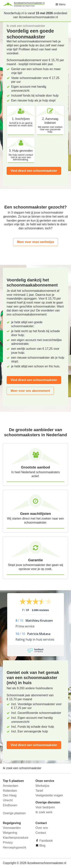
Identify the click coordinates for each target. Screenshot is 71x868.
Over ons (42, 828)
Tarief (39, 791)
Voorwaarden (12, 828)
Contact (41, 833)
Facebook (46, 841)
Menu (60, 4)
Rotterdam (10, 791)
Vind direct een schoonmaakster (34, 171)
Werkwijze (43, 786)
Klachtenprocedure (16, 838)
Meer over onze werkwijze (36, 242)
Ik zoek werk (44, 812)
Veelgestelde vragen (49, 795)
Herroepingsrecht (14, 847)
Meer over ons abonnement (30, 391)
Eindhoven (10, 805)
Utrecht (8, 800)
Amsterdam (11, 786)
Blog (42, 846)
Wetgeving (10, 833)
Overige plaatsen (14, 813)
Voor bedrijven (45, 807)
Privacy (8, 843)
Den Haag (10, 795)
